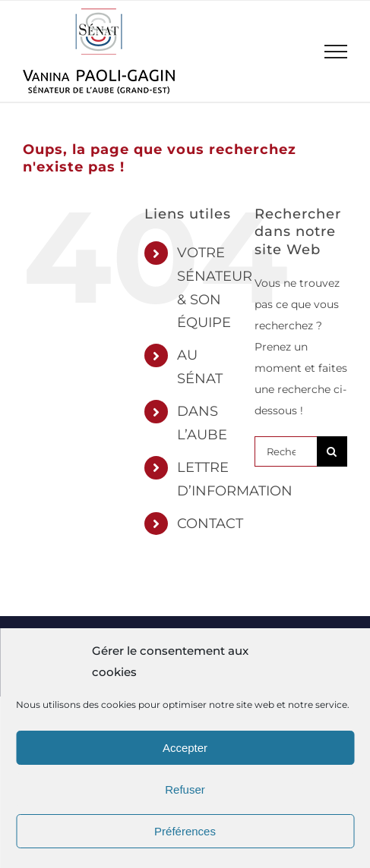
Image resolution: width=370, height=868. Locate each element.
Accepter (185, 748)
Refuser (185, 789)
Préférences (185, 831)
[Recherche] (332, 451)
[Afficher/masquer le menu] (336, 52)
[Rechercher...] (286, 451)
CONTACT (210, 524)
